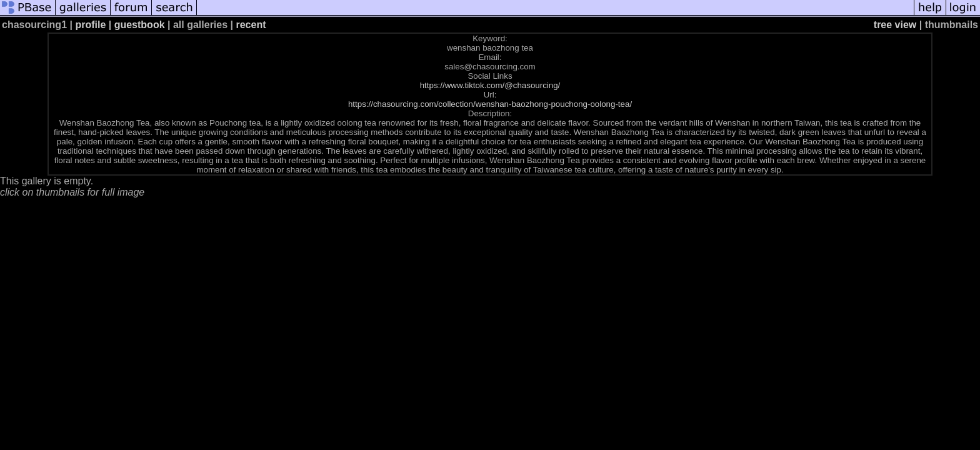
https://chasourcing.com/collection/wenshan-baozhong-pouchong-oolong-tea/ (490, 104)
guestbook (140, 25)
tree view (895, 25)
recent (251, 25)
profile (90, 25)
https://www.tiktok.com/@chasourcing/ (490, 85)
